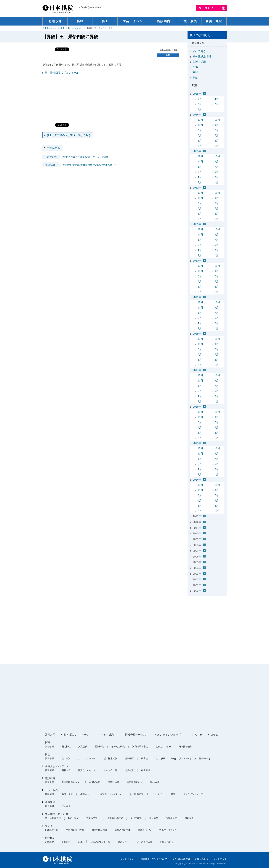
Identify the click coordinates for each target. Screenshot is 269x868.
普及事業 (154, 818)
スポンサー (124, 842)
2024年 (197, 115)
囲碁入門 (50, 735)
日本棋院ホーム (50, 28)
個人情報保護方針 (181, 859)
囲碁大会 (66, 770)
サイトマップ (220, 859)
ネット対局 (107, 735)
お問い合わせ (167, 842)
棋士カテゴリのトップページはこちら (69, 135)
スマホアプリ (93, 818)
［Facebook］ (185, 758)
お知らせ (197, 735)
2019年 (197, 297)
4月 (217, 99)
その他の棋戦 (118, 747)
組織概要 (49, 842)
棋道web (85, 794)
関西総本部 (114, 782)
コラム (214, 735)
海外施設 (155, 782)
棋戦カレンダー (163, 747)
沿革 (80, 842)
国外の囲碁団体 (123, 830)
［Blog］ (173, 758)
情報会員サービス (135, 735)
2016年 (197, 407)
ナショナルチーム (87, 758)
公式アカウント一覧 (100, 842)
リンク (49, 826)
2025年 (197, 94)
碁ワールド (67, 794)
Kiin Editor (73, 818)
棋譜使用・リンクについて (154, 859)
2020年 (197, 261)
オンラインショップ (169, 735)
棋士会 (145, 758)
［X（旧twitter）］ (202, 758)
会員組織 (50, 802)
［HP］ (164, 758)
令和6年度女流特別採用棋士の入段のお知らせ (79, 165)
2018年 (197, 334)
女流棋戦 (83, 747)
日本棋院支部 (52, 830)
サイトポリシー (128, 859)
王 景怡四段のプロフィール (62, 73)
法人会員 (66, 806)
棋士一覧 (66, 758)
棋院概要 (50, 838)
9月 (217, 125)
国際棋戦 (99, 747)
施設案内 (50, 778)
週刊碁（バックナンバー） (113, 794)
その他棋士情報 (202, 56)
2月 (217, 104)
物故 (195, 77)
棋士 (63, 28)
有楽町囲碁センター (72, 782)
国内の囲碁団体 (99, 830)
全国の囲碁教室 (115, 818)
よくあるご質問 (145, 842)
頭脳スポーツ (145, 830)
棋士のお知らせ (75, 28)
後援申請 (129, 770)
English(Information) (91, 7)
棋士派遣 (146, 770)
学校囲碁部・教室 (75, 830)
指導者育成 (171, 818)
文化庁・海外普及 (168, 830)
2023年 (197, 151)
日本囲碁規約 (185, 747)
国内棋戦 (66, 747)
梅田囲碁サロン (135, 782)
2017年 (197, 370)
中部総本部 (95, 782)
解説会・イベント (87, 770)
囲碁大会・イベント (57, 766)
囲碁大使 (189, 818)
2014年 (197, 480)
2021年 (197, 224)
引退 (195, 67)
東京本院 (49, 782)
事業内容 (66, 842)
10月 (200, 125)
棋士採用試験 (110, 758)
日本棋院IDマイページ (76, 735)
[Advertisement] (207, 620)
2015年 (197, 443)
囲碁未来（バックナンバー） (149, 794)
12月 (200, 120)
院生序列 (129, 758)
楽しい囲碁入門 (53, 818)
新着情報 (49, 747)
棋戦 (47, 742)
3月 (200, 104)
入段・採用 (199, 62)
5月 (200, 99)
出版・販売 (51, 790)
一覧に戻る (54, 148)
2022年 (197, 188)
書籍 (173, 794)
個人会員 (49, 806)
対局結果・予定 (140, 747)
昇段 (168, 55)
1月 (200, 109)
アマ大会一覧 (110, 770)
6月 (200, 135)
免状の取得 (136, 818)
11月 (217, 120)
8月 (200, 130)
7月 (217, 130)
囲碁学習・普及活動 (57, 814)
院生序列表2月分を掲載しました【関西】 (77, 157)
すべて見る (199, 51)
